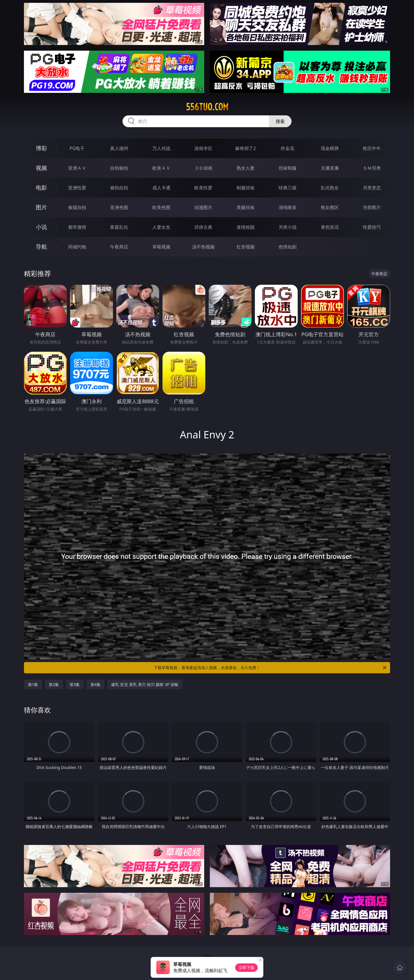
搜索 (280, 121)
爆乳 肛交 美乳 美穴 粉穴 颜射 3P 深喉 (145, 684)
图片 (41, 207)
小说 (41, 227)
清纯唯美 (288, 207)
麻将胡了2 (245, 148)
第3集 (75, 684)
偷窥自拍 (77, 207)
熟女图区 (330, 207)
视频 (41, 168)
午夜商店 (119, 247)
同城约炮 (77, 247)
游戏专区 (203, 148)
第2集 (54, 684)
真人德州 (119, 148)
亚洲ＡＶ (77, 168)
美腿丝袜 (246, 207)
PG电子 (77, 148)
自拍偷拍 (119, 168)
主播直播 (330, 168)
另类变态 (372, 188)
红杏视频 (246, 247)
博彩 (41, 148)
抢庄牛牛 (372, 148)
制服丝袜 (246, 188)
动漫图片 (203, 207)
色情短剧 (288, 247)
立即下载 (246, 967)
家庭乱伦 (119, 227)
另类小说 (288, 227)
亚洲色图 (119, 207)
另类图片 (372, 207)
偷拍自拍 (119, 188)
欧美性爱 (203, 188)
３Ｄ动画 (203, 168)
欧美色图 (161, 207)
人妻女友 (161, 227)
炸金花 (288, 148)
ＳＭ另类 (372, 168)
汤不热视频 (203, 247)
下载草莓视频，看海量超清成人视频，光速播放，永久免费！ (271, 668)
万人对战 (161, 148)
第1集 (33, 684)
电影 (41, 188)
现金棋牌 (330, 148)
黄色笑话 (330, 227)
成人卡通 (161, 188)
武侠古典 (203, 227)
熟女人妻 (246, 168)
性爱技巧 (372, 227)
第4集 (95, 684)
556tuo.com (207, 107)
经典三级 (288, 188)
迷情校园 (246, 227)
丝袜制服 (288, 168)
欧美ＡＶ (161, 168)
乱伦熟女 (330, 188)
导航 (41, 247)
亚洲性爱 (77, 188)
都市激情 (77, 227)
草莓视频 (161, 247)
